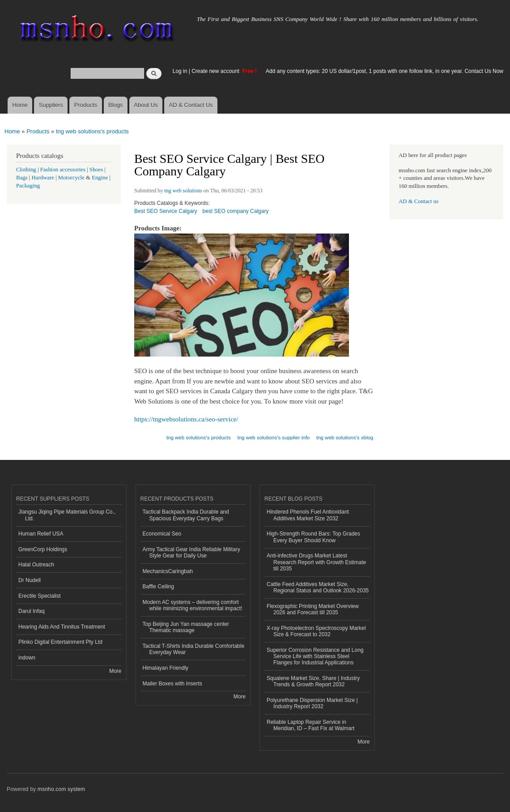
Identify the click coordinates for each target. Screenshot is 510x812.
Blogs (116, 105)
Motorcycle (71, 178)
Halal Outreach (36, 565)
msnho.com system (61, 789)
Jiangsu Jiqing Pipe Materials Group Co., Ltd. (67, 515)
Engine (100, 178)
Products (86, 105)
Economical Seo (162, 534)
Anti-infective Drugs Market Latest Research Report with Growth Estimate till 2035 (316, 562)
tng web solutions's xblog (345, 438)
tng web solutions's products (92, 131)
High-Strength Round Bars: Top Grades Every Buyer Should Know (313, 537)
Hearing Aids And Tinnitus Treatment (62, 627)
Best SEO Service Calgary (166, 211)
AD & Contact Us (191, 105)
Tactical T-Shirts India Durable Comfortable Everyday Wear (194, 649)
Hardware (43, 178)
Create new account (216, 71)
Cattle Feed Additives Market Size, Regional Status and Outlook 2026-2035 (318, 587)
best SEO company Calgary (236, 211)
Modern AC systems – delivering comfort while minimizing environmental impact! (193, 605)
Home (20, 105)
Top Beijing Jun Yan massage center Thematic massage (186, 627)
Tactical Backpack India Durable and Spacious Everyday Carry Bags (186, 515)
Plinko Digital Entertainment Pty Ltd (60, 642)
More (115, 671)
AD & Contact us (419, 201)
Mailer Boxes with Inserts (172, 684)
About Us (146, 105)
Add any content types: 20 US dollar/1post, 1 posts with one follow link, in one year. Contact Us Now (385, 71)
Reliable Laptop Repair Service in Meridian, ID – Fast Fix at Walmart (310, 725)
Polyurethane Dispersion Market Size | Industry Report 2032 (312, 703)
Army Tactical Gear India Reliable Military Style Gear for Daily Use (191, 553)
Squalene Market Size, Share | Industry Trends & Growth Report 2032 (313, 681)
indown (27, 658)
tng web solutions (183, 191)
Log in (180, 71)
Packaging (28, 186)
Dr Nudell (30, 580)
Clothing (26, 170)
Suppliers (51, 105)
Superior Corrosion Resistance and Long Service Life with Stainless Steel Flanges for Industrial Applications (315, 657)
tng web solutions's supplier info (273, 438)
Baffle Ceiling (158, 587)
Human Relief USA (41, 534)
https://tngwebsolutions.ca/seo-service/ (186, 419)
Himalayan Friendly (166, 668)
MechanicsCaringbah (168, 571)
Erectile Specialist (40, 596)
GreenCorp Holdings (43, 549)
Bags (22, 178)
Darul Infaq (32, 611)
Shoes (96, 170)
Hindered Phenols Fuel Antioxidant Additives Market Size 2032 (308, 515)
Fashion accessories (63, 170)
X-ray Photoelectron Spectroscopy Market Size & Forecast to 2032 (316, 631)
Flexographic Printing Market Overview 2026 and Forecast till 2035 (313, 609)
